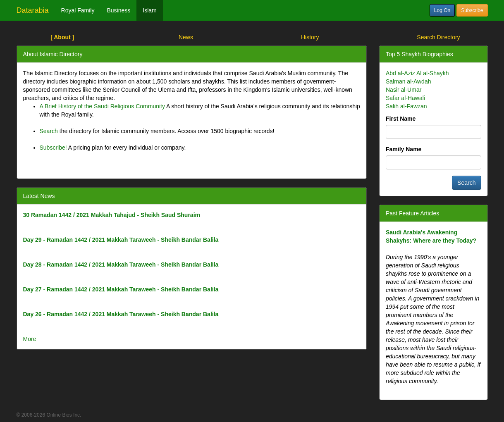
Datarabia (33, 10)
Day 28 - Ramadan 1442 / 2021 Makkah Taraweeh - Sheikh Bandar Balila (121, 265)
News (186, 37)
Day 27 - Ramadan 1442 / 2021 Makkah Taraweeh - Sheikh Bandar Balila (121, 289)
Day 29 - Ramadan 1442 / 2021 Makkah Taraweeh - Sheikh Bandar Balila (121, 240)
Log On (442, 10)
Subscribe (472, 10)
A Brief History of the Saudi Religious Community (102, 106)
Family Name (404, 149)
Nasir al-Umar (404, 90)
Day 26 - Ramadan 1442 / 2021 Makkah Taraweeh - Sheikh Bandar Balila (121, 314)
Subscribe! (53, 148)
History (310, 37)
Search (49, 131)
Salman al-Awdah (408, 81)
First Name (401, 119)
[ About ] (62, 37)
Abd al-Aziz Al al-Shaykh (417, 73)
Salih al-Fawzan (406, 106)
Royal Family (78, 10)
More (30, 339)
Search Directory (438, 37)
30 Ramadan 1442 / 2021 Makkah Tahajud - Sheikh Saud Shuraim (112, 215)
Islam (149, 10)
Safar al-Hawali (405, 98)
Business (118, 10)
